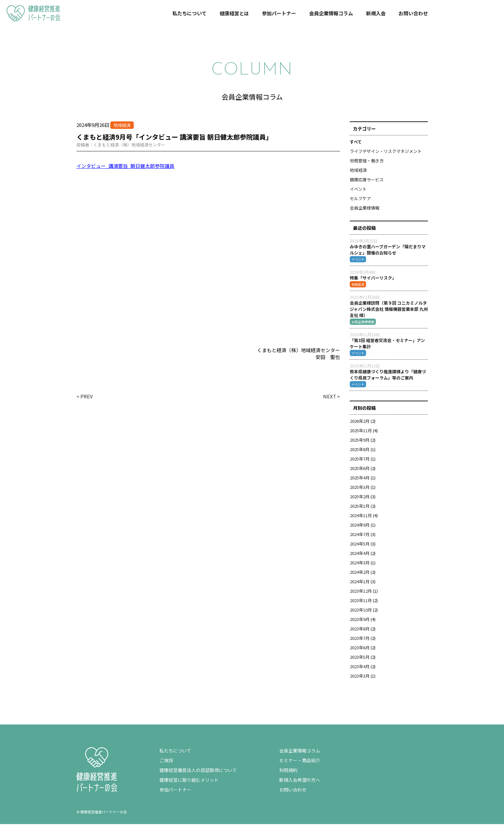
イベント (358, 192)
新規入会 (376, 13)
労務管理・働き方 (367, 164)
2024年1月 (360, 584)
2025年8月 (360, 452)
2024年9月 (360, 528)
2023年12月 (361, 594)
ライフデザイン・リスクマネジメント (386, 154)
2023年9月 (360, 622)
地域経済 (358, 173)
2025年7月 (360, 462)
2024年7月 (360, 537)
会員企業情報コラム (331, 13)
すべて (356, 145)
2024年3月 (360, 565)
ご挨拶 (166, 763)
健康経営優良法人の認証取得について (198, 773)
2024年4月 (360, 556)
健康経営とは (234, 13)
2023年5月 (360, 660)
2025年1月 (360, 509)
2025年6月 (360, 471)
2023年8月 (360, 632)
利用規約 (288, 773)
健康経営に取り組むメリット (189, 783)
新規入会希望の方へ (300, 783)
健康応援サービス (367, 182)
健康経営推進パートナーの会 (31, 20)
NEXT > (332, 399)
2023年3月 (360, 679)
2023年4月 (360, 669)
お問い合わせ (413, 13)
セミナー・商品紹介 (300, 763)
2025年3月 (360, 490)
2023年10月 (361, 613)
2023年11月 (361, 603)
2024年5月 (360, 547)
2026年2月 (360, 424)
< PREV (85, 399)
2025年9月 (360, 443)
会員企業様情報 (365, 211)
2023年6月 (360, 650)
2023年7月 (360, 641)
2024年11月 (361, 518)
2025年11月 (361, 433)
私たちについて (190, 13)
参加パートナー (279, 13)
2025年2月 (360, 499)
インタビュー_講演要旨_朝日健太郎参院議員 (125, 169)
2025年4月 (360, 481)
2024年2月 (360, 575)
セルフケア (360, 201)
